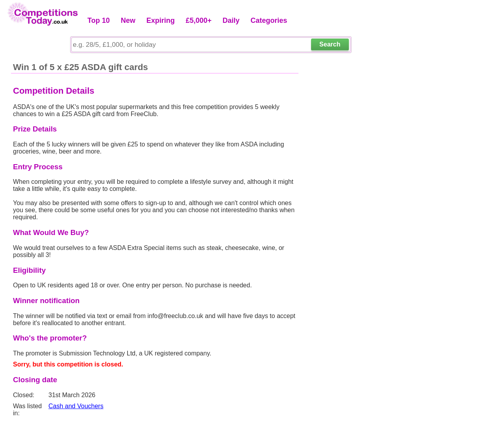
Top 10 (99, 20)
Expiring (161, 20)
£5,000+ (199, 20)
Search (330, 44)
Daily (231, 20)
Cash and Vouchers (76, 406)
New (128, 20)
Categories (269, 20)
